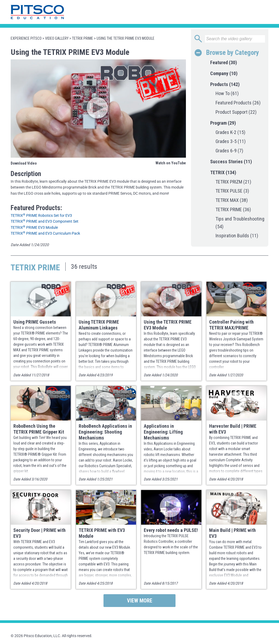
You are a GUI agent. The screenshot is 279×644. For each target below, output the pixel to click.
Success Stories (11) (231, 162)
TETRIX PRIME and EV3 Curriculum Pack (45, 233)
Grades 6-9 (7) (229, 151)
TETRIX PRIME (83, 38)
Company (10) (224, 73)
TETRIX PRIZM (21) (233, 182)
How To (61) (227, 93)
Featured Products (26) (238, 103)
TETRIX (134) (223, 172)
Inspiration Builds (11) (237, 236)
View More (140, 601)
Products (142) (225, 84)
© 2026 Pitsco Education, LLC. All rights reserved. (51, 636)
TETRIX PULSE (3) (232, 191)
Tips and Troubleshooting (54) (240, 223)
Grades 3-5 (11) (231, 141)
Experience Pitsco (26, 38)
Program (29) (223, 123)
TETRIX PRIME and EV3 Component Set (45, 221)
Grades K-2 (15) (230, 132)
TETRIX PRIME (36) (233, 209)
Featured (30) (224, 62)
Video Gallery (57, 38)
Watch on (171, 163)
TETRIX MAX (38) (232, 200)
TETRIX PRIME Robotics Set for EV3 (41, 215)
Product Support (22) (236, 112)
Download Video (24, 163)
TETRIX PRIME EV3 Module (34, 227)
